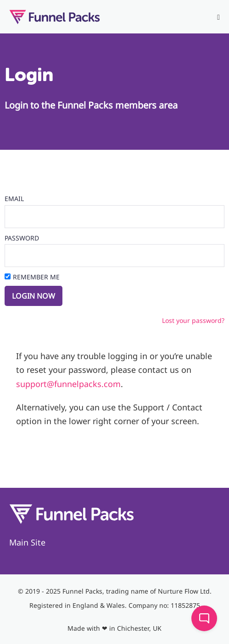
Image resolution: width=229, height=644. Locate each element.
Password (22, 238)
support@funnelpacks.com (68, 384)
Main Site (27, 542)
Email (14, 199)
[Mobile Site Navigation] (218, 17)
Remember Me (36, 277)
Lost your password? (193, 320)
